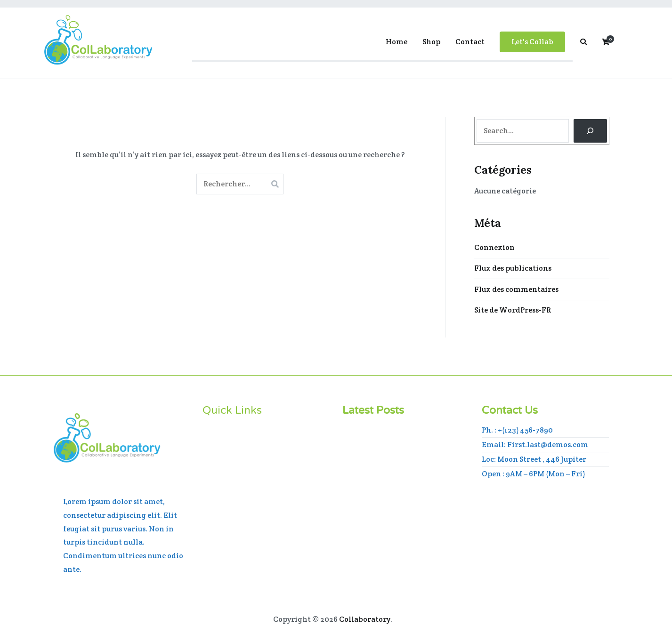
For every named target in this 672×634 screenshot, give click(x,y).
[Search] (590, 131)
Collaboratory (365, 619)
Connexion (494, 247)
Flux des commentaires (516, 289)
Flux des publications (513, 268)
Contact (470, 42)
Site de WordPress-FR (513, 310)
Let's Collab (532, 42)
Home (397, 42)
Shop (431, 42)
